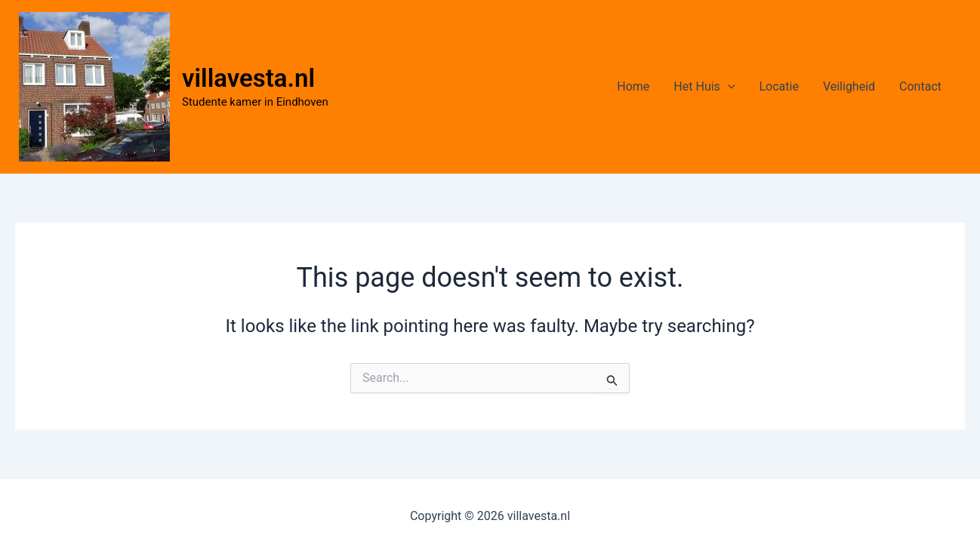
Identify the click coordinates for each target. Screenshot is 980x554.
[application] (728, 87)
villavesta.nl (248, 78)
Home (633, 86)
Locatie (778, 86)
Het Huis (704, 87)
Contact (920, 86)
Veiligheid (849, 86)
